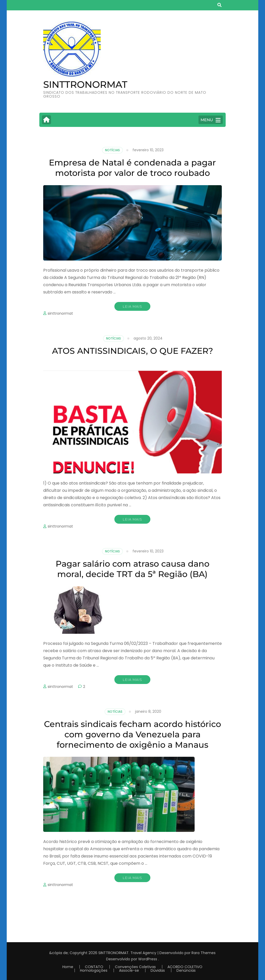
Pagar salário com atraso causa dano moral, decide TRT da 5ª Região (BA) (132, 569)
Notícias (112, 150)
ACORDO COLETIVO (185, 967)
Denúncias (186, 970)
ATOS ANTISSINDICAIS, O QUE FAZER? (132, 351)
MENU (211, 120)
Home (68, 967)
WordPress (148, 959)
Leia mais (132, 306)
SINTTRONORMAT (85, 84)
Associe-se (129, 970)
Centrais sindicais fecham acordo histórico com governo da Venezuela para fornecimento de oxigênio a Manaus (132, 734)
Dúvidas (158, 970)
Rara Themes (204, 953)
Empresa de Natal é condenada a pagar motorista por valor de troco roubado (132, 168)
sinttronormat (60, 313)
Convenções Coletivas (135, 967)
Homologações (94, 970)
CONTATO (94, 967)
